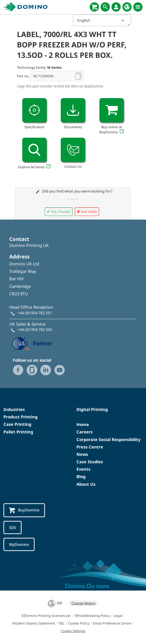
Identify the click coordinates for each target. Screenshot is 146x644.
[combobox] (102, 20)
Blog (81, 476)
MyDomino (19, 544)
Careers (85, 432)
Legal (118, 616)
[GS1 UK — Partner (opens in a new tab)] (32, 343)
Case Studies (90, 462)
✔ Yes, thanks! (59, 212)
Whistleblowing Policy (92, 616)
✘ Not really (87, 212)
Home (83, 424)
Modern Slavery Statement (33, 623)
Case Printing (17, 424)
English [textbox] (101, 20)
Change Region (83, 603)
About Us (86, 484)
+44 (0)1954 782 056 (35, 330)
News (82, 454)
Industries (14, 409)
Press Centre (90, 447)
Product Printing (21, 417)
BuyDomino (24, 510)
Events (83, 469)
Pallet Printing (18, 432)
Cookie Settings (73, 631)
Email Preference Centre (112, 623)
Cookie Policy (79, 623)
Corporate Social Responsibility (108, 439)
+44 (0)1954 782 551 (35, 313)
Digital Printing (92, 409)
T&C (61, 623)
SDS (13, 527)
